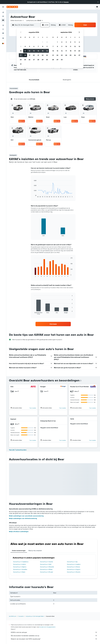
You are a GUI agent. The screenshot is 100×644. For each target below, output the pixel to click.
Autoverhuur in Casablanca (21, 562)
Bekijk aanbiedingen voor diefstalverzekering (23, 518)
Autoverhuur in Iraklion (20, 564)
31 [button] (21, 64)
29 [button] (43, 60)
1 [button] (43, 42)
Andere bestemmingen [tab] (19, 551)
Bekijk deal (22, 121)
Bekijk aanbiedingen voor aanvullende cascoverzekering (26, 516)
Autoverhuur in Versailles (20, 569)
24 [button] (21, 60)
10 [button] (21, 51)
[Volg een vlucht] (3, 29)
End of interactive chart (33, 196)
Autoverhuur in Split (46, 564)
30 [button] (47, 60)
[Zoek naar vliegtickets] (3, 12)
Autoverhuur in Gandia (46, 562)
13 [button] (34, 51)
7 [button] (38, 46)
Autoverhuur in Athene (73, 567)
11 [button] (25, 51)
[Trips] (3, 38)
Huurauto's (21, 616)
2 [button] (47, 42)
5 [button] (30, 46)
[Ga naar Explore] (3, 25)
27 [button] (34, 60)
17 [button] (21, 55)
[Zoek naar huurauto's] (3, 20)
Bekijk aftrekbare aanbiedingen (19, 532)
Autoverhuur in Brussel (46, 572)
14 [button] (38, 51)
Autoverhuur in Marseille (47, 567)
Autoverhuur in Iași (72, 562)
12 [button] (30, 51)
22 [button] (43, 55)
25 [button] (25, 60)
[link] (53, 324)
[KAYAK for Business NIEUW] (3, 33)
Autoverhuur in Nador (19, 572)
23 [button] (47, 55)
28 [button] (38, 60)
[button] (98, 2)
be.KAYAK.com (13, 616)
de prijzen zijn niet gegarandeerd (47, 627)
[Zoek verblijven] (3, 16)
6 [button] (34, 46)
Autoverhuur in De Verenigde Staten (35, 616)
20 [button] (34, 55)
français (66, 2)
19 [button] (30, 55)
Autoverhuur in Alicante (74, 572)
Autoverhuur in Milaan (46, 569)
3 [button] (21, 46)
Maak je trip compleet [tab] (35, 551)
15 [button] (43, 51)
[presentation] (81, 381)
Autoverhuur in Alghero (20, 567)
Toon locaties (33, 408)
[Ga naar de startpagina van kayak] (12, 7)
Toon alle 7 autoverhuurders (18, 450)
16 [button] (47, 51)
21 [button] (38, 55)
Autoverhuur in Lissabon (74, 564)
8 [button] (43, 46)
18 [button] (25, 55)
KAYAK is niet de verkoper (54, 632)
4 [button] (25, 46)
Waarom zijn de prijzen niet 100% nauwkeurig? (54, 639)
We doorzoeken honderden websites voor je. (54, 636)
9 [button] (47, 46)
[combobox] (17, 21)
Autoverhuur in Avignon (74, 569)
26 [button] (29, 60)
